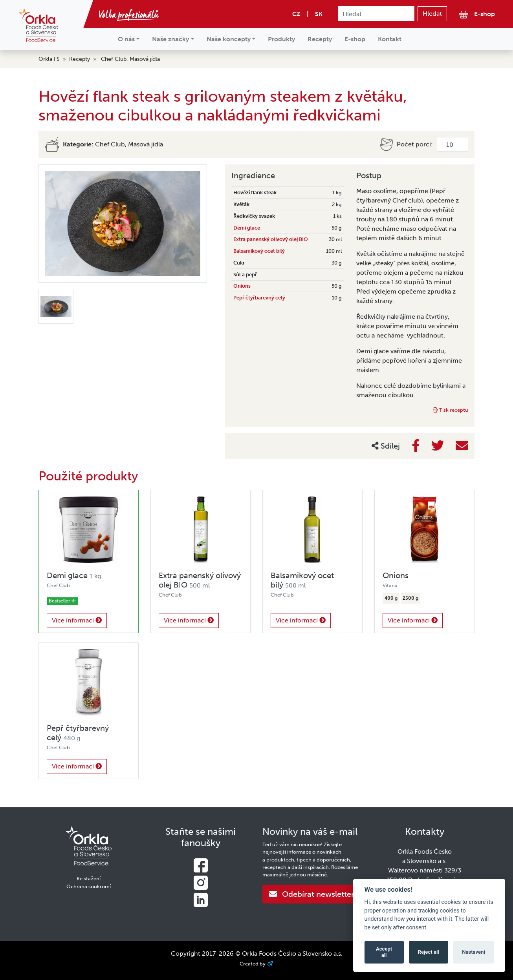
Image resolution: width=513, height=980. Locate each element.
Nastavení (474, 952)
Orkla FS (49, 59)
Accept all (384, 952)
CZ (296, 14)
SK (319, 14)
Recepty (320, 39)
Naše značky (170, 39)
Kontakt (390, 39)
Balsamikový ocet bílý (259, 251)
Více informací (77, 620)
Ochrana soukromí (89, 886)
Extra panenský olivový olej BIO (271, 239)
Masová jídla (145, 59)
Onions (242, 286)
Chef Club (114, 59)
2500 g (410, 598)
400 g (391, 598)
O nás (126, 39)
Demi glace (247, 228)
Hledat (432, 14)
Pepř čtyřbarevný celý (259, 298)
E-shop (477, 14)
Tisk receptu (451, 410)
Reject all (429, 952)
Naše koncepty (229, 39)
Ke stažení (89, 879)
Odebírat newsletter (312, 894)
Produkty (281, 39)
